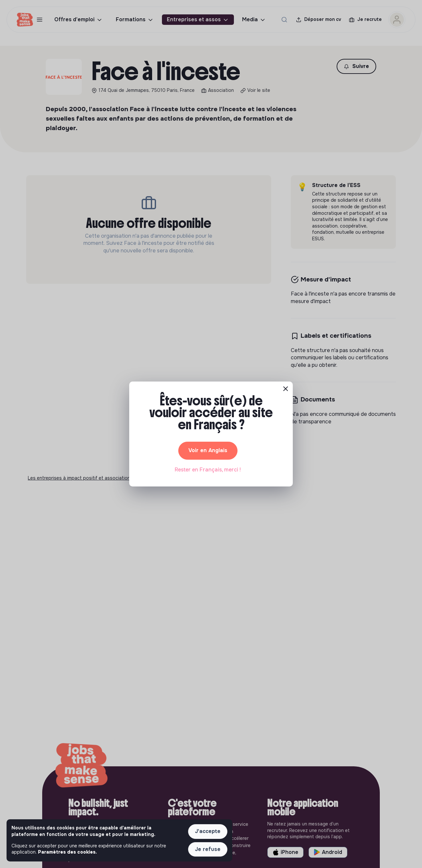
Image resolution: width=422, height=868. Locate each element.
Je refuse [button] (208, 849)
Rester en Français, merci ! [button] (208, 470)
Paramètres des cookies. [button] (67, 852)
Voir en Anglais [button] (208, 450)
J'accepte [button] (208, 831)
